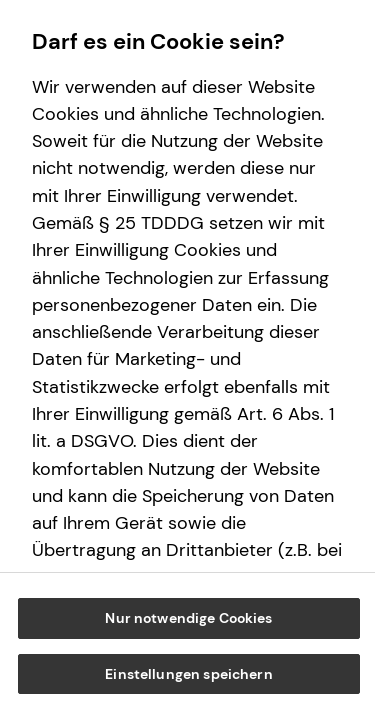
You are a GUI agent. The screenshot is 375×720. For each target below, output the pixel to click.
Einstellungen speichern (188, 674)
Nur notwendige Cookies (188, 618)
